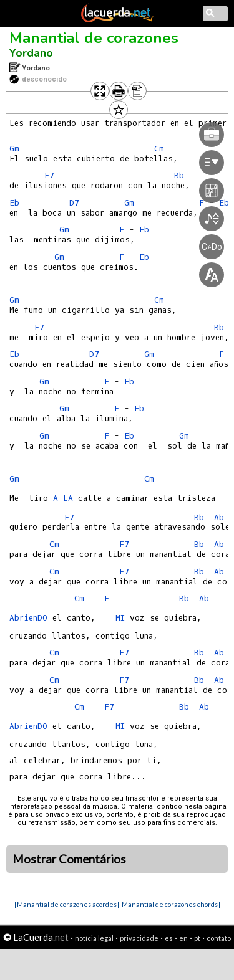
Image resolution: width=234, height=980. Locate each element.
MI (120, 618)
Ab (219, 517)
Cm (149, 479)
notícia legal (94, 938)
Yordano (31, 53)
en (183, 938)
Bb (199, 517)
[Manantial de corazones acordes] (67, 904)
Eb (14, 203)
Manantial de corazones (94, 38)
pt (197, 938)
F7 (49, 175)
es (169, 938)
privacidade (139, 938)
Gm (14, 149)
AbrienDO (28, 618)
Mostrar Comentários (69, 859)
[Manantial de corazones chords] (170, 904)
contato (219, 938)
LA (68, 498)
